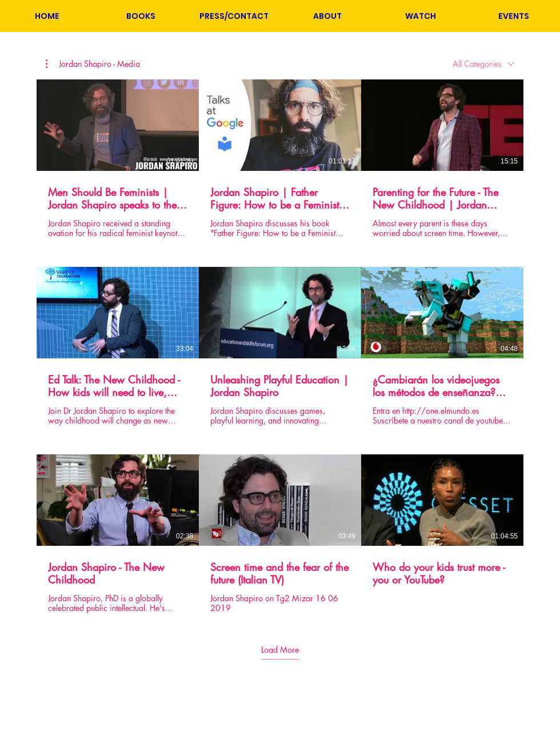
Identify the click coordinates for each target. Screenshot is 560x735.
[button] (141, 16)
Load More (280, 649)
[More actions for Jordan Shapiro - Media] (93, 64)
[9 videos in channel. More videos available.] (280, 346)
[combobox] (483, 64)
